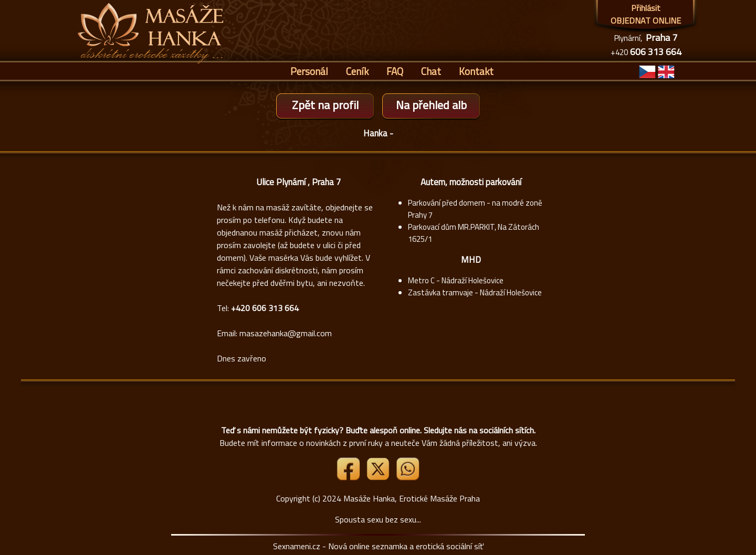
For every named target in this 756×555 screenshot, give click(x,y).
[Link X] (379, 477)
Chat (431, 71)
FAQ (395, 71)
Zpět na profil (325, 105)
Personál (309, 71)
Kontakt (476, 71)
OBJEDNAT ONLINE (646, 20)
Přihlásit (646, 8)
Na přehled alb (431, 105)
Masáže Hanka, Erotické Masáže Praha (412, 498)
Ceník (357, 71)
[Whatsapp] (407, 477)
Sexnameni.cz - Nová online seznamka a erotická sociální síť (378, 546)
